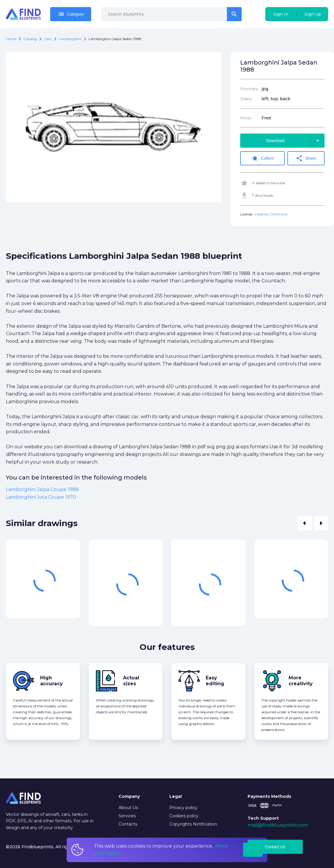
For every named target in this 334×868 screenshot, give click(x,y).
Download (295, 141)
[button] (304, 522)
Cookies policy (184, 816)
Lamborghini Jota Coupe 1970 (41, 496)
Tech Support (263, 818)
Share (308, 158)
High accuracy (51, 680)
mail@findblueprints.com (278, 825)
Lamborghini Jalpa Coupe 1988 (42, 488)
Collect (264, 158)
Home (11, 39)
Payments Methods (269, 796)
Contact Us (275, 847)
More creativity (301, 680)
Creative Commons (271, 213)
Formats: (249, 89)
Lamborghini (70, 39)
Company (129, 796)
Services (127, 816)
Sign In (281, 14)
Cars (48, 39)
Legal (176, 796)
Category (71, 14)
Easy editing (215, 680)
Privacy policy (183, 808)
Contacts (128, 824)
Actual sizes (131, 680)
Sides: (246, 99)
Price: (246, 118)
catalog (30, 39)
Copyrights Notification (193, 824)
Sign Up (313, 14)
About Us (128, 808)
